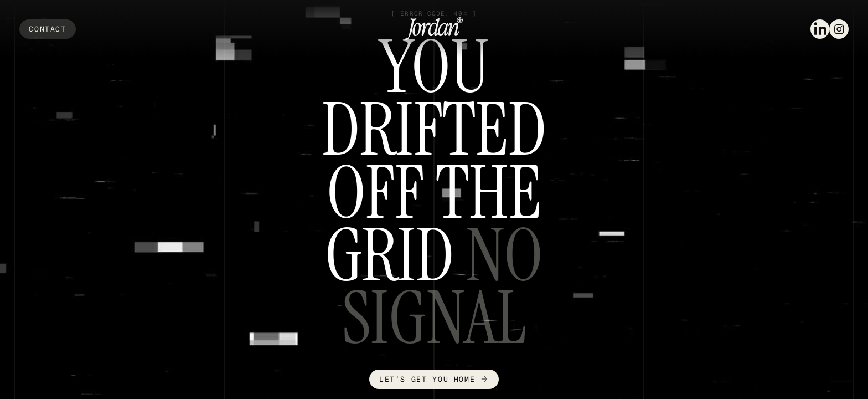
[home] (434, 29)
